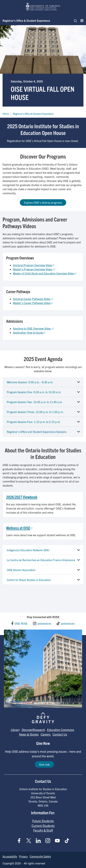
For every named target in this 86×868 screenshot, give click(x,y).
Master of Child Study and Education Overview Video (45, 273)
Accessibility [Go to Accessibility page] (10, 856)
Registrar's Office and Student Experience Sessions (37, 432)
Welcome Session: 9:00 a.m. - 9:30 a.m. (30, 382)
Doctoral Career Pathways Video (33, 299)
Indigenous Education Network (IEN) (28, 550)
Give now (44, 764)
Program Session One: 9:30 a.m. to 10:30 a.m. (34, 392)
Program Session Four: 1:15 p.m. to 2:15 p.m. (34, 422)
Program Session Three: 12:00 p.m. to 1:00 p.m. (35, 412)
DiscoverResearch (33, 730)
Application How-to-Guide (29, 332)
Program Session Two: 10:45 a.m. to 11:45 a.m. (35, 402)
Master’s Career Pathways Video (33, 303)
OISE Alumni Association (21, 570)
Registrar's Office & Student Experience (33, 114)
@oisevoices (44, 623)
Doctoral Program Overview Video (34, 265)
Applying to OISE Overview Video (34, 328)
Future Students (43, 821)
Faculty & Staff (43, 830)
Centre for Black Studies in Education (29, 580)
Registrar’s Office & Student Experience (26, 21)
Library (15, 730)
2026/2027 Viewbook (22, 497)
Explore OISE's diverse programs (43, 203)
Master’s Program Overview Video (34, 269)
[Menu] (81, 21)
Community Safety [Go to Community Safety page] (40, 856)
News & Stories (29, 734)
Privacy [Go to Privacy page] (23, 856)
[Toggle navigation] (74, 21)
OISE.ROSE (21, 623)
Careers (46, 734)
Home (6, 114)
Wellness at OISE (20, 528)
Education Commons (61, 730)
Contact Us (60, 734)
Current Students (43, 826)
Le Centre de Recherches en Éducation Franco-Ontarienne (41, 560)
